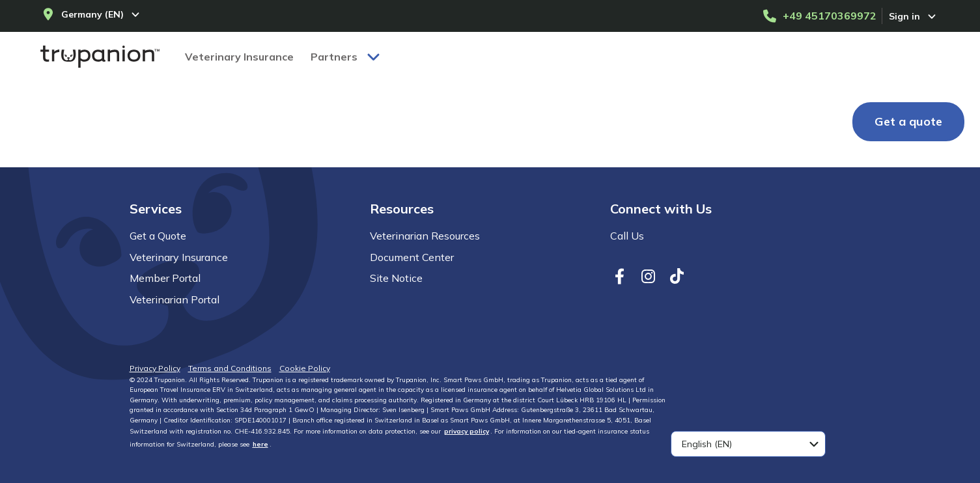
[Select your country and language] (92, 14)
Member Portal (165, 278)
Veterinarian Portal (175, 299)
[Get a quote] (908, 122)
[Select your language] (748, 444)
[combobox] (748, 444)
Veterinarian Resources (425, 236)
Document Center (412, 257)
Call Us (627, 236)
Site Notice (396, 278)
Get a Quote (158, 236)
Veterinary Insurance (179, 257)
